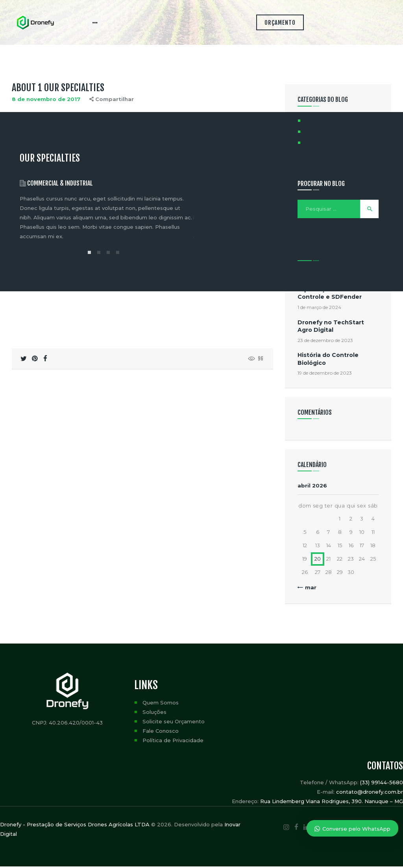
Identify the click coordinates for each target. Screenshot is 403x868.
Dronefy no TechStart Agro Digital (331, 328)
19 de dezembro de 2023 (325, 374)
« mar (309, 589)
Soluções (154, 714)
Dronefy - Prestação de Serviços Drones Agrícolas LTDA (75, 826)
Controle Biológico (331, 122)
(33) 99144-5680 (382, 784)
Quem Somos (161, 704)
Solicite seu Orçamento (174, 723)
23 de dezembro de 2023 (325, 342)
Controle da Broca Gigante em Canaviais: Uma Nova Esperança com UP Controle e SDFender (338, 287)
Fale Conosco (161, 732)
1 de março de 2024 (319, 309)
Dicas (313, 133)
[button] (89, 254)
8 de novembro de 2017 (46, 101)
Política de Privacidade (173, 742)
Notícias (317, 144)
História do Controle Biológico (328, 360)
